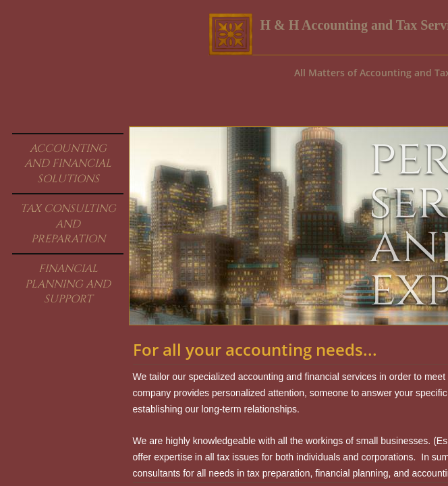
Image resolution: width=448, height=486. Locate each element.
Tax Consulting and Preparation (68, 224)
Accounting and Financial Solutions (68, 164)
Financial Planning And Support (68, 284)
